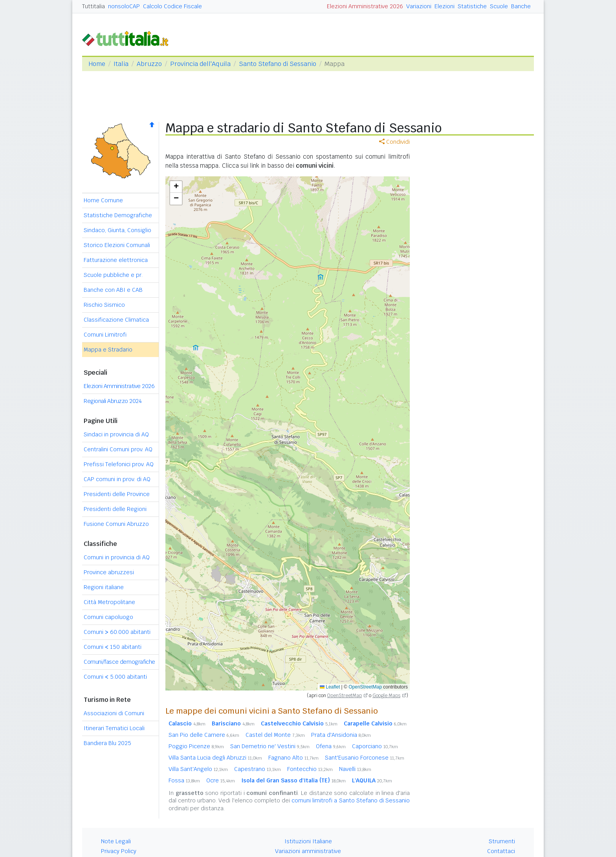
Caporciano (375, 746)
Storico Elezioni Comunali (117, 245)
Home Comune (103, 200)
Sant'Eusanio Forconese (365, 758)
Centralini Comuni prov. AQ (118, 449)
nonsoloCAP (124, 6)
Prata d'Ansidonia (341, 735)
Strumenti (502, 841)
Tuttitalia (93, 6)
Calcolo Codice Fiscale (172, 6)
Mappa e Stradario (108, 350)
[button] (176, 187)
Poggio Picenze (196, 746)
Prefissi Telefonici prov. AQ (119, 464)
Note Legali (116, 841)
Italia (121, 64)
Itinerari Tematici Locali (114, 728)
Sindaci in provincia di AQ (116, 434)
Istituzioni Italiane (308, 841)
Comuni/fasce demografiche (119, 662)
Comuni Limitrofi (105, 335)
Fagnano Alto (293, 758)
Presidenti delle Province (117, 494)
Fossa (184, 780)
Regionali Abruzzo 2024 (113, 401)
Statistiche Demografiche (118, 215)
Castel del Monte (275, 735)
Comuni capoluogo (108, 617)
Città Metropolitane (109, 602)
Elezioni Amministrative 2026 (365, 6)
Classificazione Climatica (116, 320)
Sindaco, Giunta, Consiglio (117, 230)
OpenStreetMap (365, 687)
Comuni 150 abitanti (113, 647)
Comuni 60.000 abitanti (117, 632)
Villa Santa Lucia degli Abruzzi (215, 758)
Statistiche (472, 6)
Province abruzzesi (109, 572)
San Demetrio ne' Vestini (270, 746)
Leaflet (330, 687)
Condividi (394, 142)
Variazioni (419, 6)
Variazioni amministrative (308, 851)
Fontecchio (310, 769)
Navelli (355, 769)
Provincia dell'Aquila (200, 64)
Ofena (331, 746)
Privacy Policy (119, 851)
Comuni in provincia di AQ (117, 557)
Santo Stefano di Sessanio (278, 64)
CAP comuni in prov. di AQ (117, 479)
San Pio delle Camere (204, 735)
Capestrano (258, 769)
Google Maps (386, 696)
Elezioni (445, 6)
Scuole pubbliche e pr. (113, 275)
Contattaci (501, 851)
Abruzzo (149, 64)
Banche (521, 6)
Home (97, 64)
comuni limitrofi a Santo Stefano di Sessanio (351, 800)
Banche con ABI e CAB (113, 290)
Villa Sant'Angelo (198, 769)
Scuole (499, 6)
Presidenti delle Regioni (115, 509)
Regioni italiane (104, 587)
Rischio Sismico (104, 305)
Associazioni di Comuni (114, 713)
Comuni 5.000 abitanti (115, 677)
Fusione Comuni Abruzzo (116, 524)
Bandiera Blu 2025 (107, 743)
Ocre (221, 780)
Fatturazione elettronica (116, 260)
